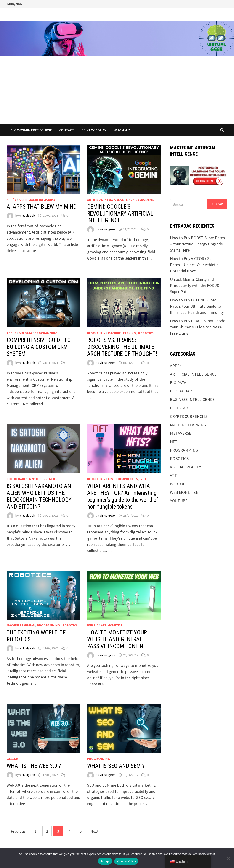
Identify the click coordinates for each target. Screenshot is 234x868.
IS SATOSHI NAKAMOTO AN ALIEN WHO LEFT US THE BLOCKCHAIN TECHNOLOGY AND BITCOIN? (39, 496)
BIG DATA (25, 333)
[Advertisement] (117, 90)
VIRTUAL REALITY (186, 467)
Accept (105, 861)
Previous (18, 831)
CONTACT (67, 130)
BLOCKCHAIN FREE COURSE (31, 130)
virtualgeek (27, 216)
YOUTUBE (179, 501)
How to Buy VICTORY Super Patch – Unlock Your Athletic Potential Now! (194, 265)
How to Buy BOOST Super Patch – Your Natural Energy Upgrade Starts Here (197, 244)
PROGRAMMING (46, 333)
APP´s (11, 200)
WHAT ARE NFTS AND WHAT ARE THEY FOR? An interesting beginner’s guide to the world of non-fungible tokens (123, 496)
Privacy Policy (94, 130)
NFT (143, 479)
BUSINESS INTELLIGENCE (192, 399)
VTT (174, 475)
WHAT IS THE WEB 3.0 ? (34, 766)
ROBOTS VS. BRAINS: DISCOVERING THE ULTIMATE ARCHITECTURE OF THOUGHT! (122, 347)
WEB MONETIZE (111, 625)
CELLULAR (179, 408)
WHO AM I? (122, 130)
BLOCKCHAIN (96, 333)
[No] (228, 858)
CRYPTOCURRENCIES (42, 479)
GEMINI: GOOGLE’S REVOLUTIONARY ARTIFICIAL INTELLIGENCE (120, 214)
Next (94, 831)
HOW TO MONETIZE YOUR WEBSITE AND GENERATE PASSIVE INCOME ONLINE (117, 639)
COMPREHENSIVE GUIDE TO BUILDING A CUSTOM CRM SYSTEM (39, 347)
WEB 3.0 (93, 625)
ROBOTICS (146, 333)
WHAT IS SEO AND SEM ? (116, 766)
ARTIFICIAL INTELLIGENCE (37, 200)
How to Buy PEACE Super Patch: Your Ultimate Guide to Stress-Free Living (197, 327)
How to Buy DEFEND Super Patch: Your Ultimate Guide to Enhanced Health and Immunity (197, 306)
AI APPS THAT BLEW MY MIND (42, 207)
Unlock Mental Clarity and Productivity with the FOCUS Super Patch (194, 285)
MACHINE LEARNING (140, 200)
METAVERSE (181, 433)
